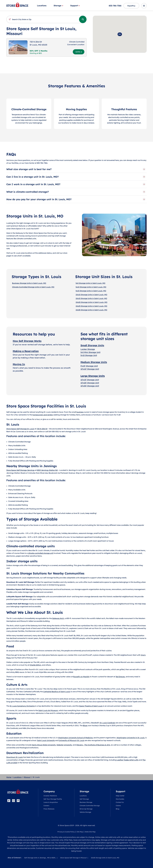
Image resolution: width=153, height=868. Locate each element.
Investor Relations (50, 796)
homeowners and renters (43, 415)
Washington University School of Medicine (75, 738)
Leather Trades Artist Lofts (128, 760)
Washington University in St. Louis (131, 738)
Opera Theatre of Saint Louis (91, 706)
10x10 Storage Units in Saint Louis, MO (91, 295)
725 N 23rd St (42, 429)
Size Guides (120, 799)
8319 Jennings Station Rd (47, 470)
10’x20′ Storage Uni (89, 383)
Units (79, 52)
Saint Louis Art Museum (48, 710)
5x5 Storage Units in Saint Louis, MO (90, 283)
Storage (58, 6)
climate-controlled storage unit (41, 553)
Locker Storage (88, 349)
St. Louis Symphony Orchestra (22, 706)
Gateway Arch (58, 618)
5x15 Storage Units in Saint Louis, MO (91, 291)
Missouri (27, 777)
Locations (42, 6)
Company (49, 791)
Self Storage (84, 799)
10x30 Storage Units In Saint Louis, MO (105, 858)
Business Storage (86, 802)
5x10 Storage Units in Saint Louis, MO (91, 287)
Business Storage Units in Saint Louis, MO (29, 283)
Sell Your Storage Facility (53, 799)
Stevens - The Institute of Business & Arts (93, 745)
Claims (118, 806)
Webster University (64, 745)
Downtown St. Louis (15, 757)
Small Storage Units (92, 345)
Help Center (120, 796)
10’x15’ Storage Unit (90, 380)
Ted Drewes (120, 677)
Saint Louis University (46, 740)
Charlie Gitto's (35, 665)
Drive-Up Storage (86, 809)
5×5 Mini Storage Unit (90, 352)
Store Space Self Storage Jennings (20, 470)
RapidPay (131, 6)
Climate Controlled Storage (90, 806)
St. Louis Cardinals (107, 723)
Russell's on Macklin (81, 677)
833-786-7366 (115, 6)
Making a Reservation (26, 351)
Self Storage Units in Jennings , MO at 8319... (40, 858)
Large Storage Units (93, 376)
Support (75, 6)
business (80, 412)
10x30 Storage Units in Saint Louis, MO (91, 310)
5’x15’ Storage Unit (89, 366)
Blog (118, 809)
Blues (85, 725)
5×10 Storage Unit (89, 355)
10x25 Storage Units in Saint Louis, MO (91, 306)
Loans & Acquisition (51, 802)
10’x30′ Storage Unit (90, 386)
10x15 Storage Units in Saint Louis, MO (91, 298)
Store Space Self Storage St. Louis (20, 429)
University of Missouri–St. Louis (72, 740)
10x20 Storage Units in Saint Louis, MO (91, 302)
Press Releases (49, 809)
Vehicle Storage (85, 812)
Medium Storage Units (94, 362)
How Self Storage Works (27, 341)
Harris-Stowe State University (44, 745)
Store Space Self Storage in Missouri (74, 858)
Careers (46, 806)
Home (9, 777)
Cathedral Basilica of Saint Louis (57, 692)
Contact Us (120, 802)
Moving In (19, 364)
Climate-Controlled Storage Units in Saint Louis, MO (33, 287)
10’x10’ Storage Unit (90, 369)
